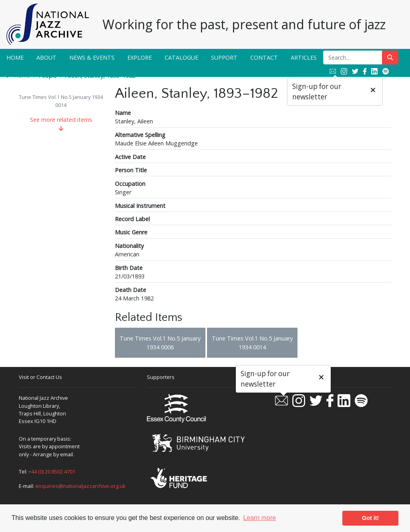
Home (15, 57)
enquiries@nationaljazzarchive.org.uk (80, 486)
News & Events (92, 57)
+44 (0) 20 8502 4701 (52, 472)
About (46, 57)
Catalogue (181, 57)
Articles (304, 57)
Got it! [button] (370, 518)
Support (224, 57)
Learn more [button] (259, 518)
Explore (140, 57)
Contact (264, 57)
